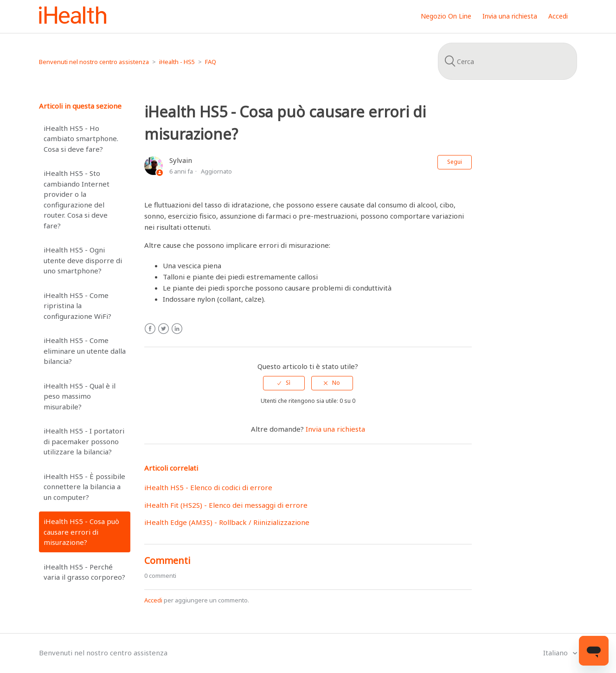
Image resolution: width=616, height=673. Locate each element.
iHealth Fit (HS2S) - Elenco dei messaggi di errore (226, 505)
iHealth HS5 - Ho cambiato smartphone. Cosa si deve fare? (81, 139)
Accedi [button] (558, 16)
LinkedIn (177, 329)
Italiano (556, 653)
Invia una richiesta (510, 16)
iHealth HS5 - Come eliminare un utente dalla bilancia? (85, 351)
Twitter (164, 329)
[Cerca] (507, 61)
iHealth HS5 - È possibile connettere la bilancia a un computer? (84, 487)
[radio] (284, 383)
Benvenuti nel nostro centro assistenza (94, 62)
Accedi (153, 600)
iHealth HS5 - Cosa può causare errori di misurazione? (81, 532)
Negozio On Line (446, 16)
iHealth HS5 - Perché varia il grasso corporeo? (84, 572)
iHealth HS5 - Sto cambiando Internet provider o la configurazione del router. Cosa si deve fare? (77, 199)
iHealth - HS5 (177, 62)
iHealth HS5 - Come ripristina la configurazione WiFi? (77, 306)
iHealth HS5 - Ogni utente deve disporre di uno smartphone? (83, 260)
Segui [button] (455, 162)
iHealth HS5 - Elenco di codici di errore (208, 487)
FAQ (211, 62)
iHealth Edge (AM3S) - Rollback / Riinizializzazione (227, 522)
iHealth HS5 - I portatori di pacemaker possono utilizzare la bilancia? (84, 441)
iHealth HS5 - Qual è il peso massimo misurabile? (80, 396)
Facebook (150, 329)
